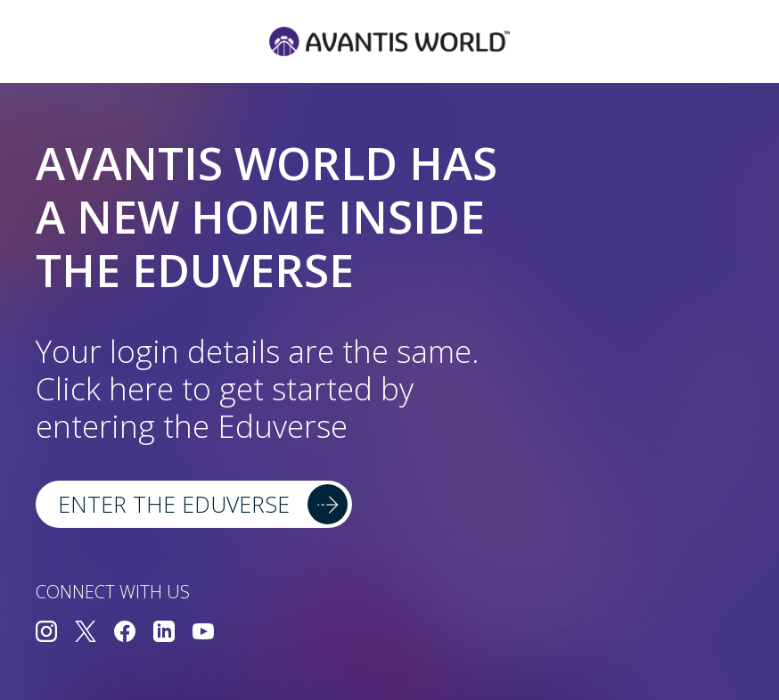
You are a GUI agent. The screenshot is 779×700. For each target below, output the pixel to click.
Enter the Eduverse (174, 504)
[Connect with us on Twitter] (86, 634)
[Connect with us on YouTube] (203, 634)
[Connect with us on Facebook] (125, 634)
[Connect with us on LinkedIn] (164, 634)
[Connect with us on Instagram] (46, 634)
